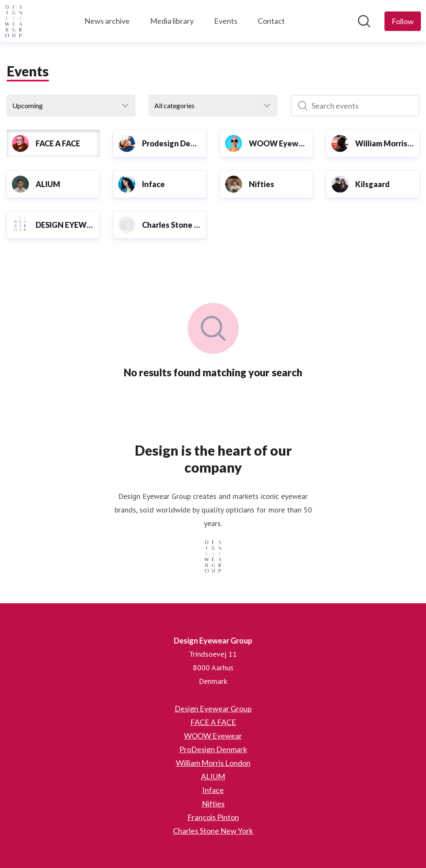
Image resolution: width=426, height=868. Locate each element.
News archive (107, 21)
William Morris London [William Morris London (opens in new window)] (213, 763)
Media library (172, 21)
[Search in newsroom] (364, 21)
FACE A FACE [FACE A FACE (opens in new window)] (213, 722)
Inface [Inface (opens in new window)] (213, 790)
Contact (271, 21)
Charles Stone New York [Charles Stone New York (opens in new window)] (213, 831)
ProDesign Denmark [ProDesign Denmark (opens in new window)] (213, 749)
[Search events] (355, 106)
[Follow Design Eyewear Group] (403, 21)
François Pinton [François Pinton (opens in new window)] (213, 817)
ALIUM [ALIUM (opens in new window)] (213, 776)
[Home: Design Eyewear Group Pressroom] (14, 21)
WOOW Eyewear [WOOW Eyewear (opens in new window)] (213, 736)
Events (226, 21)
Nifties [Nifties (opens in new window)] (213, 804)
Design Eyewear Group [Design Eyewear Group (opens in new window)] (213, 708)
